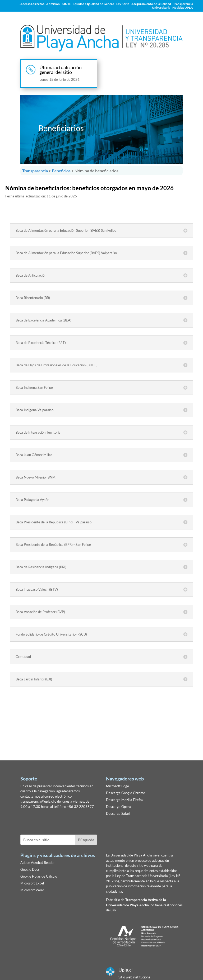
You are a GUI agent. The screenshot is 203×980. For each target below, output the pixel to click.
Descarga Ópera (118, 807)
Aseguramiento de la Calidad (151, 4)
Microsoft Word (32, 890)
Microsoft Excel (32, 883)
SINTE (68, 4)
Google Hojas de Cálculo (39, 876)
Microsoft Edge (117, 786)
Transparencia (35, 171)
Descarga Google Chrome (126, 793)
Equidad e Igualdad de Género (93, 4)
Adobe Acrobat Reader (38, 863)
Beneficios (61, 171)
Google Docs (30, 869)
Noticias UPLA (183, 8)
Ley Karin (123, 4)
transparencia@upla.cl (37, 801)
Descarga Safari (118, 813)
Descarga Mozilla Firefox (125, 800)
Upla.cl (126, 970)
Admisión (53, 4)
